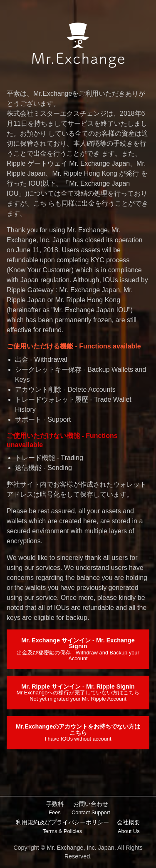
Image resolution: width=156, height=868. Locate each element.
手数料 (55, 809)
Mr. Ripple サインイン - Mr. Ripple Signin (78, 693)
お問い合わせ (91, 809)
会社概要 (129, 827)
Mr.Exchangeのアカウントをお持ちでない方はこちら (78, 732)
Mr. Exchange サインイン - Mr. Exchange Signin (78, 649)
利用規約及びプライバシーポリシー (62, 827)
